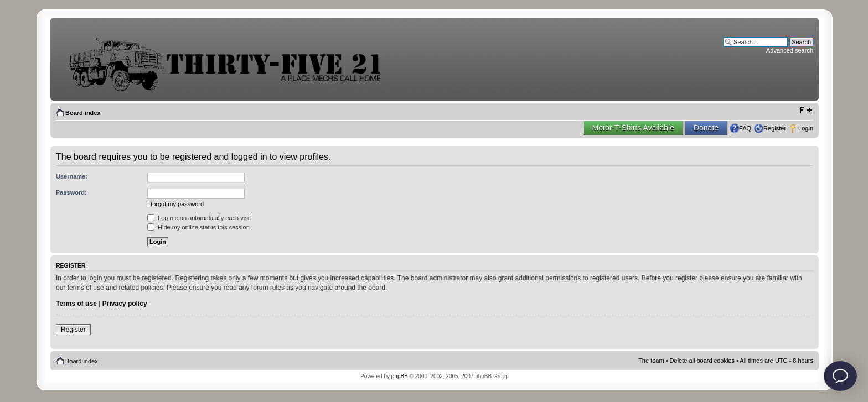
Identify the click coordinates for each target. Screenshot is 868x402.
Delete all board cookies (702, 361)
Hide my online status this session (198, 227)
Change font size (805, 111)
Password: (71, 192)
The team (651, 361)
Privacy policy (125, 304)
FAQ (745, 128)
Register (775, 128)
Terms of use (76, 304)
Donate (706, 128)
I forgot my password (175, 204)
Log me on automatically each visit (199, 218)
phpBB (400, 376)
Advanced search (790, 50)
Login (806, 128)
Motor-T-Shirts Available (633, 128)
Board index (83, 113)
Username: (72, 176)
